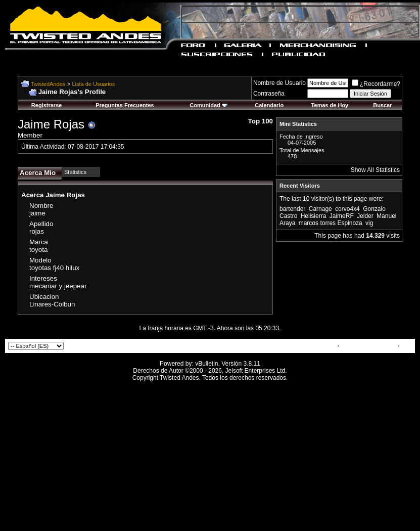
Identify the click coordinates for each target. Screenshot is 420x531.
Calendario (269, 105)
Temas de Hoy (330, 105)
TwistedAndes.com (368, 346)
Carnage (320, 209)
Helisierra (314, 216)
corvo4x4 (347, 209)
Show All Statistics (375, 170)
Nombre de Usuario (279, 83)
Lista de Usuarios (93, 84)
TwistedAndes (48, 84)
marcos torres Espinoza (331, 223)
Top (407, 346)
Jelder (365, 216)
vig (369, 223)
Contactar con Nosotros (301, 346)
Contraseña (269, 94)
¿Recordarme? (376, 84)
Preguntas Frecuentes (125, 105)
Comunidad (208, 105)
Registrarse (47, 105)
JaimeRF (342, 216)
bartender (292, 209)
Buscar (382, 105)
